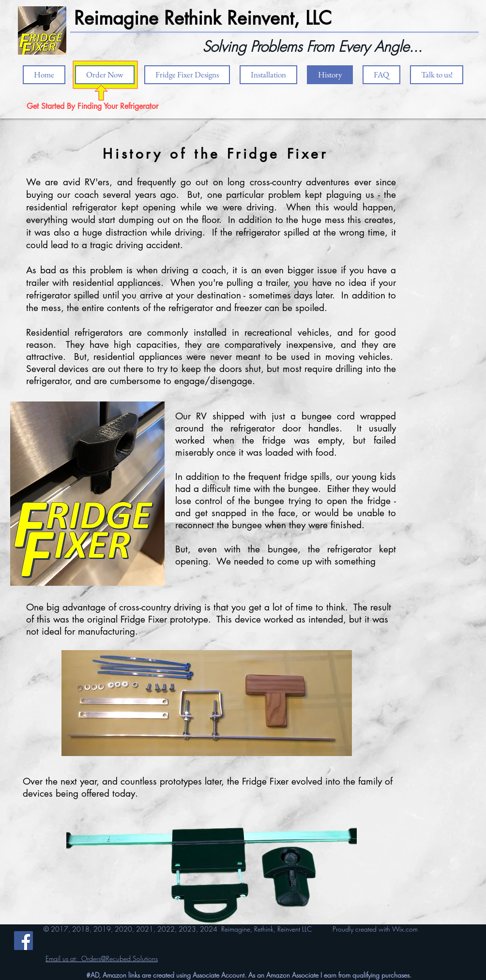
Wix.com (405, 929)
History (133, 154)
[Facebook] (23, 941)
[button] (268, 75)
